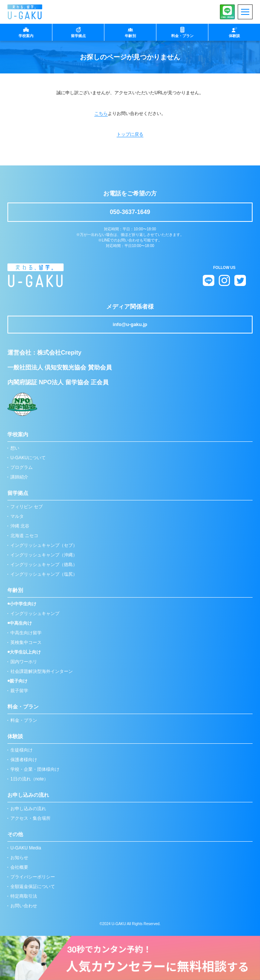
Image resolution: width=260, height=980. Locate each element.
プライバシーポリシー (33, 877)
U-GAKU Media (26, 848)
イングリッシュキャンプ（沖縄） (44, 555)
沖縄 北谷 (20, 526)
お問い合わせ (24, 906)
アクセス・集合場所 (30, 818)
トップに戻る (130, 134)
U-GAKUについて (28, 458)
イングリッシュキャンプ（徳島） (44, 565)
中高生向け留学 (26, 633)
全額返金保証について (33, 887)
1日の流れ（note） (29, 779)
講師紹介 (19, 477)
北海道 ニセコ (24, 536)
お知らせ (19, 858)
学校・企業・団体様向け (35, 769)
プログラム (22, 467)
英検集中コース (26, 642)
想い (15, 448)
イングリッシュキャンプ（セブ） (44, 545)
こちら (101, 114)
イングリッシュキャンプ (35, 614)
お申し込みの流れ (28, 809)
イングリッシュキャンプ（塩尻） (44, 574)
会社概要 (19, 867)
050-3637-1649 (130, 212)
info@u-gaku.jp (130, 324)
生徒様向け (22, 750)
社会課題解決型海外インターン (42, 671)
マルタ (17, 516)
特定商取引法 (24, 896)
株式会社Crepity (59, 353)
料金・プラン (24, 720)
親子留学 (19, 691)
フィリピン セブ (27, 507)
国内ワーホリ (24, 662)
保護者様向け (24, 760)
